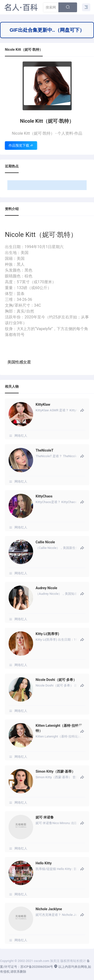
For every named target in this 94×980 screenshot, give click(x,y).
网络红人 (21, 436)
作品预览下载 (21, 145)
